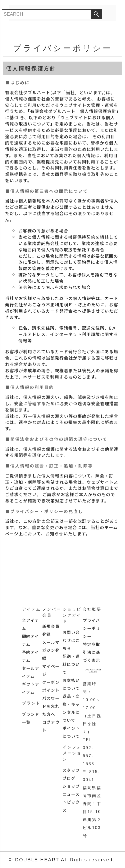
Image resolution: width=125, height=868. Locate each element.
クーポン (51, 682)
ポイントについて (71, 732)
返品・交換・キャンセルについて (71, 708)
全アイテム (30, 624)
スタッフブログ (71, 774)
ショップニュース (71, 790)
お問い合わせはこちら (71, 640)
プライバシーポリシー (91, 628)
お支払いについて (71, 684)
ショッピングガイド (72, 615)
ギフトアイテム (31, 688)
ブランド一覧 (31, 718)
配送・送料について (71, 664)
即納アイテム (30, 640)
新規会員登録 (51, 630)
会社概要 (92, 609)
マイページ (51, 670)
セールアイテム (31, 672)
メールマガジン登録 (51, 650)
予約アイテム (30, 656)
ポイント (51, 690)
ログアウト (51, 726)
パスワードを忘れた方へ (51, 706)
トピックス (71, 806)
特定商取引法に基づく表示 (91, 652)
